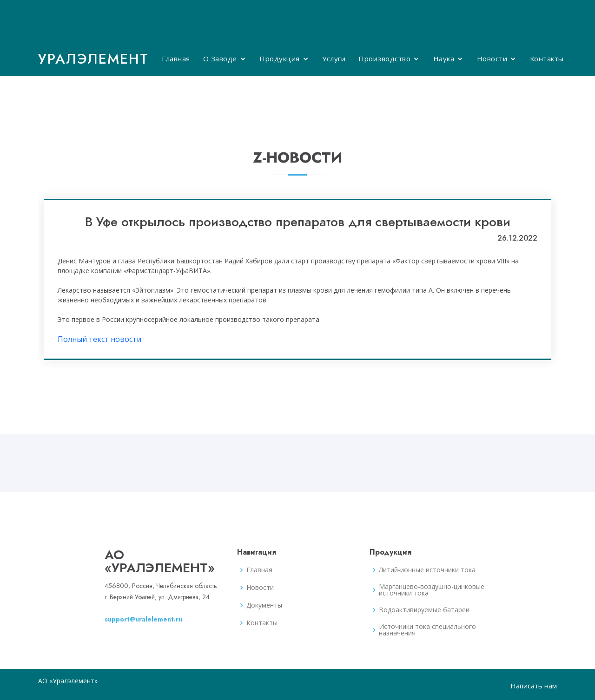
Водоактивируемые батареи (424, 610)
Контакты (547, 59)
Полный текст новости (99, 339)
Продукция (280, 59)
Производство (384, 59)
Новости (492, 59)
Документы (264, 605)
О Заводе (220, 59)
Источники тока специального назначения (427, 630)
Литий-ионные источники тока (427, 570)
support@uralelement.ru (143, 619)
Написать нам (534, 686)
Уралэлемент (93, 59)
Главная (176, 59)
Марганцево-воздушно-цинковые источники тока (432, 590)
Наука (444, 59)
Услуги (334, 59)
